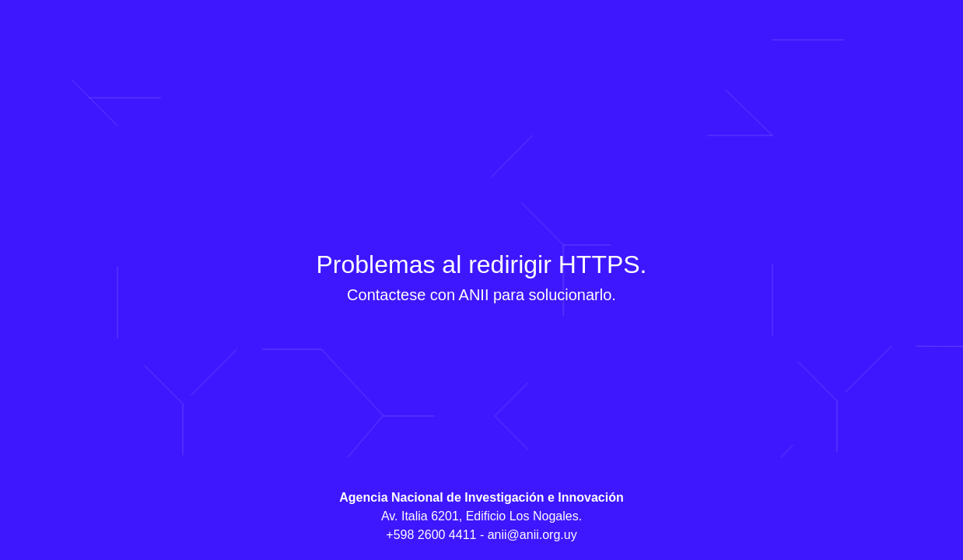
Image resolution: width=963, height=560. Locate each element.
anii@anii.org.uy (532, 535)
